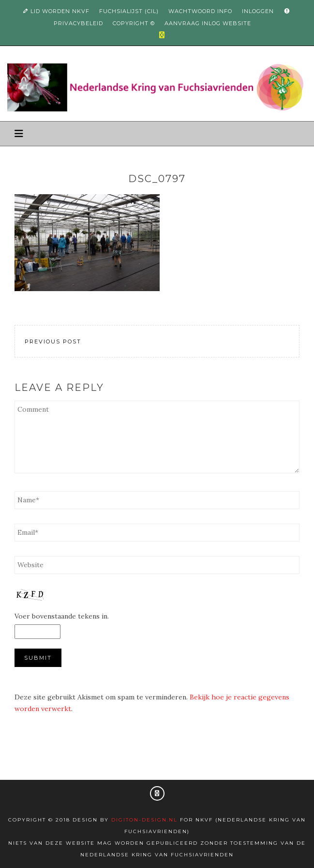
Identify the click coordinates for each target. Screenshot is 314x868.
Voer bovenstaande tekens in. (62, 616)
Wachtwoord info (200, 11)
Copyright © (134, 23)
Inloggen (258, 11)
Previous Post (53, 341)
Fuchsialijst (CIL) (129, 11)
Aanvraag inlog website (208, 23)
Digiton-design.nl (144, 820)
